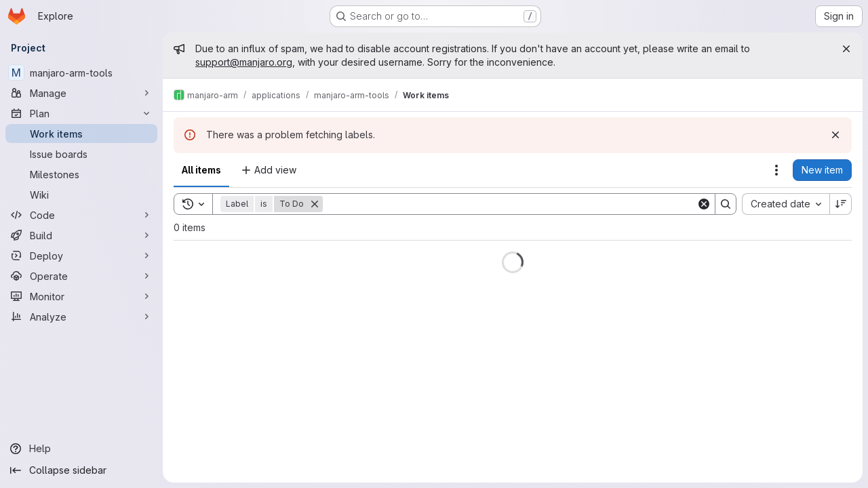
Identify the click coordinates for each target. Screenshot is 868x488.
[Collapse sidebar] (81, 470)
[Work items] (81, 134)
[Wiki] (81, 195)
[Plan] (81, 113)
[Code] (81, 215)
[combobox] (786, 204)
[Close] (846, 49)
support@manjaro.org (244, 62)
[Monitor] (81, 296)
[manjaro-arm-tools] (81, 73)
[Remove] (315, 204)
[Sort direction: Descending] (841, 204)
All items (201, 170)
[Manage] (81, 93)
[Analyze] (81, 317)
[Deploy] (81, 256)
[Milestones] (81, 174)
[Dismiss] (835, 135)
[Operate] (81, 276)
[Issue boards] (81, 154)
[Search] (510, 204)
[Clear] (704, 204)
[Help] (81, 449)
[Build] (81, 235)
